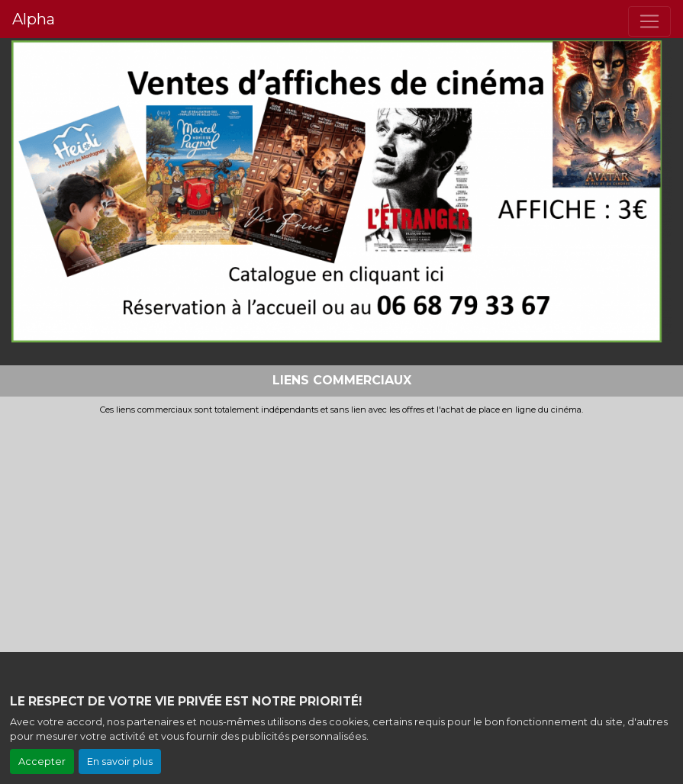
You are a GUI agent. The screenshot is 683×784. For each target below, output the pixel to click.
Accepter (42, 762)
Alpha (34, 19)
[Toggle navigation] (649, 21)
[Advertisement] (341, 529)
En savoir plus (120, 762)
